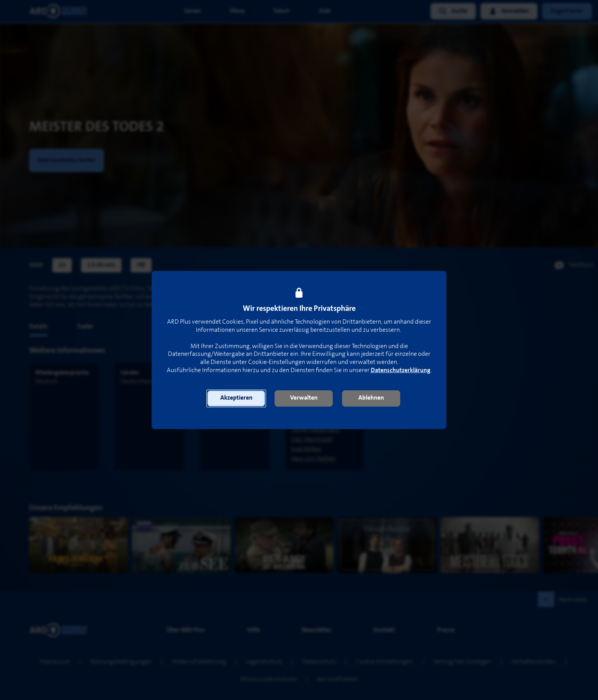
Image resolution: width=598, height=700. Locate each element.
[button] (236, 398)
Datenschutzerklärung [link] (401, 370)
